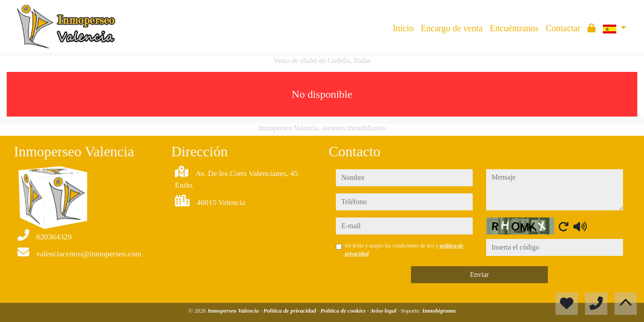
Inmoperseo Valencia (234, 311)
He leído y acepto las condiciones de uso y (404, 250)
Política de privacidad (290, 311)
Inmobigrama (439, 311)
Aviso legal (384, 311)
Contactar (563, 28)
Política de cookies (344, 311)
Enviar (480, 274)
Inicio (403, 28)
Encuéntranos (514, 28)
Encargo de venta (452, 28)
